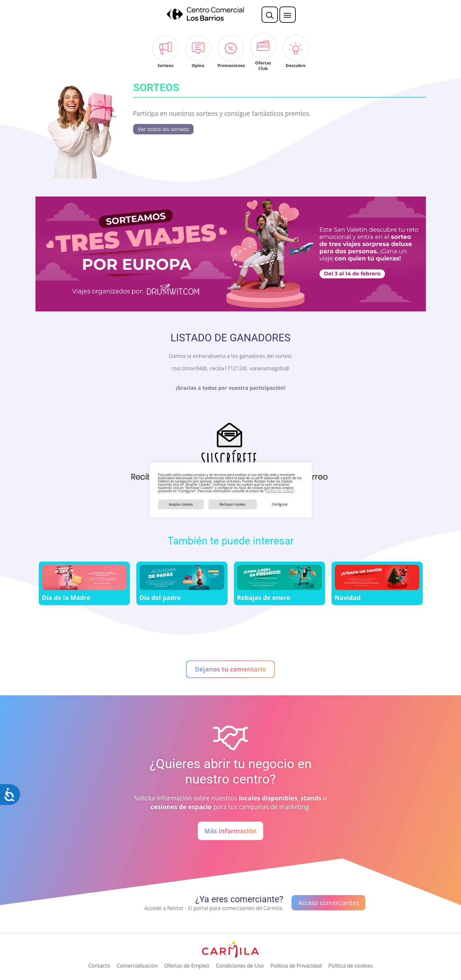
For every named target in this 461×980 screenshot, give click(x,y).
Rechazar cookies (233, 504)
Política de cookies (280, 491)
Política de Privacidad (296, 966)
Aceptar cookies (181, 504)
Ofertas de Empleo (187, 966)
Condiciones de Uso (240, 966)
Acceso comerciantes (328, 903)
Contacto (99, 966)
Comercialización (137, 966)
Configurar (280, 504)
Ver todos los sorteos (163, 129)
